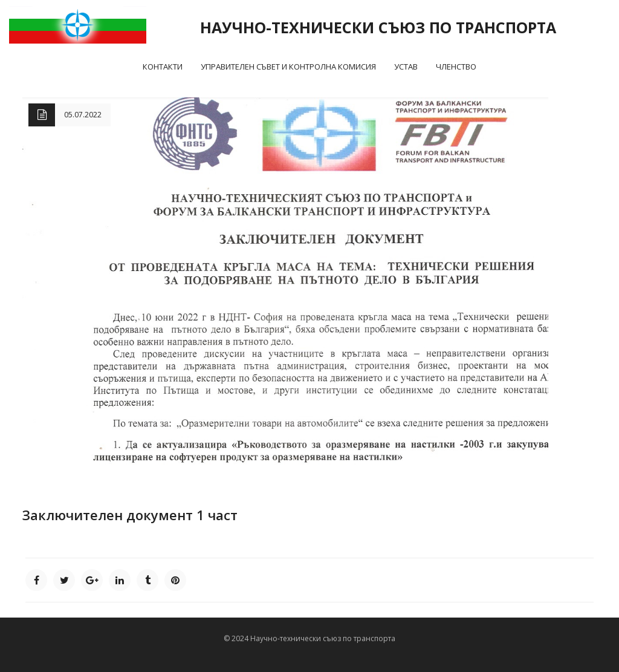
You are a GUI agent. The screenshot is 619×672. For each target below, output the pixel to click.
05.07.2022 (83, 115)
